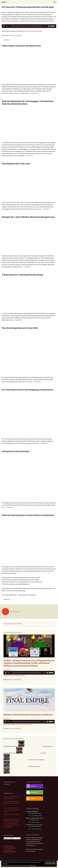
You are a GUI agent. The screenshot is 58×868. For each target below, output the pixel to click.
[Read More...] (7, 670)
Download (39, 31)
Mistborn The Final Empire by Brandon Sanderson (28, 715)
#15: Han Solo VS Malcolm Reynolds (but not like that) (28, 7)
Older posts (11, 611)
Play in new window (29, 31)
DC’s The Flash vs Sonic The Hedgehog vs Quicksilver (28, 390)
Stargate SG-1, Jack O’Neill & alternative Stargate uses (28, 217)
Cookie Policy (33, 865)
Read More (7, 40)
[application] (29, 26)
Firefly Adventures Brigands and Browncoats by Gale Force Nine (12, 803)
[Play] (4, 26)
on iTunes (31, 786)
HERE (35, 845)
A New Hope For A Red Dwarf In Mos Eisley (22, 275)
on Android (31, 792)
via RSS (30, 799)
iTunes (10, 36)
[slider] (27, 26)
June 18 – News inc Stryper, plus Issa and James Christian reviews (12, 810)
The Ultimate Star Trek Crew (16, 164)
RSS (20, 36)
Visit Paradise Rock (9, 848)
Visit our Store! (8, 846)
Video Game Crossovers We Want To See (21, 46)
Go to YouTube (8, 850)
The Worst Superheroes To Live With (20, 328)
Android (16, 36)
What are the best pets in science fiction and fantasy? (28, 515)
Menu (4, 2)
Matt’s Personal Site (10, 852)
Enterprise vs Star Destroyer (16, 451)
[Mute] (49, 26)
